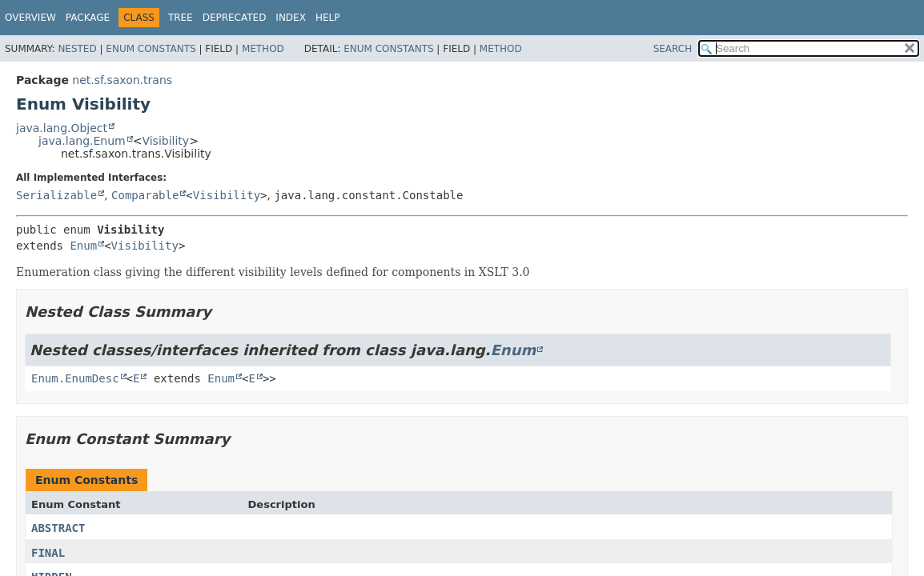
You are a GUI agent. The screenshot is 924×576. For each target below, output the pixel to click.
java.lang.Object (62, 128)
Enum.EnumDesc (75, 378)
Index (291, 18)
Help (328, 18)
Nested (77, 49)
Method (263, 49)
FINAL (48, 553)
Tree (181, 18)
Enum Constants (151, 49)
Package (88, 18)
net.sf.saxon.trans (122, 80)
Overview (30, 18)
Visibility (165, 141)
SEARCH (673, 49)
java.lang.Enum (82, 141)
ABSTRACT (58, 528)
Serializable (56, 195)
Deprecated (235, 18)
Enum (83, 246)
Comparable (145, 195)
